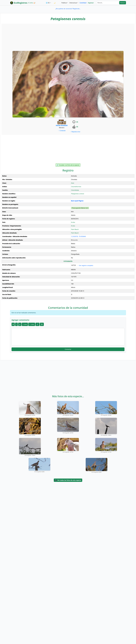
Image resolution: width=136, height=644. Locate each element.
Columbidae (75, 190)
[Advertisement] (68, 37)
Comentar (68, 349)
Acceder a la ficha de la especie (68, 165)
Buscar (123, 3)
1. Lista (32, 324)
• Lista (25, 324)
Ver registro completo (85, 265)
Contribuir (83, 3)
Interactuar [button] (73, 3)
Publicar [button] (64, 3)
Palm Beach (75, 229)
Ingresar (91, 3)
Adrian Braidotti (62, 125)
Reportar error (75, 132)
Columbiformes (76, 187)
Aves (73, 183)
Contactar (62, 131)
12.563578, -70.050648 (78, 236)
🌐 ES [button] (48, 3)
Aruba (73, 222)
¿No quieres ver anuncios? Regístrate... (68, 9)
